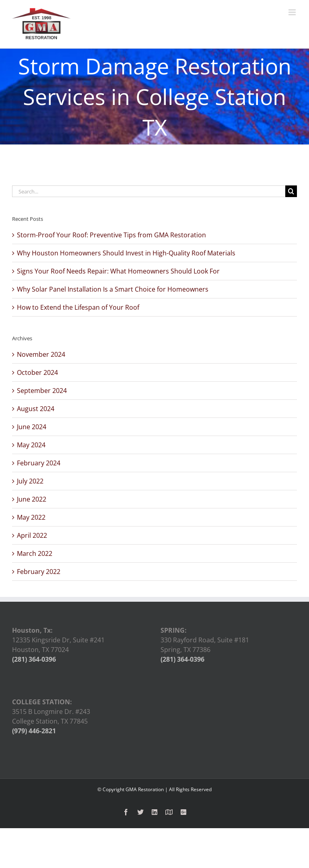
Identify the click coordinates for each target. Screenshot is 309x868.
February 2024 (39, 463)
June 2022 (32, 499)
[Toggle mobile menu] (293, 12)
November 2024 (41, 354)
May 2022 (31, 517)
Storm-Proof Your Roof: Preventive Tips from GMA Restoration (111, 235)
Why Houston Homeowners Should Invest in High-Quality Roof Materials (126, 253)
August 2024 (36, 409)
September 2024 (42, 391)
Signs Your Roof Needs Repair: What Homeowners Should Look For (118, 271)
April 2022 (32, 535)
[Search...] (149, 191)
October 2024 (37, 372)
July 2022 (30, 481)
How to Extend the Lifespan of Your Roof (78, 307)
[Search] (291, 191)
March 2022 (35, 553)
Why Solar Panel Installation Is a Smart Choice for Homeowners (113, 289)
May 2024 (31, 445)
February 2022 (39, 572)
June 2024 (32, 427)
